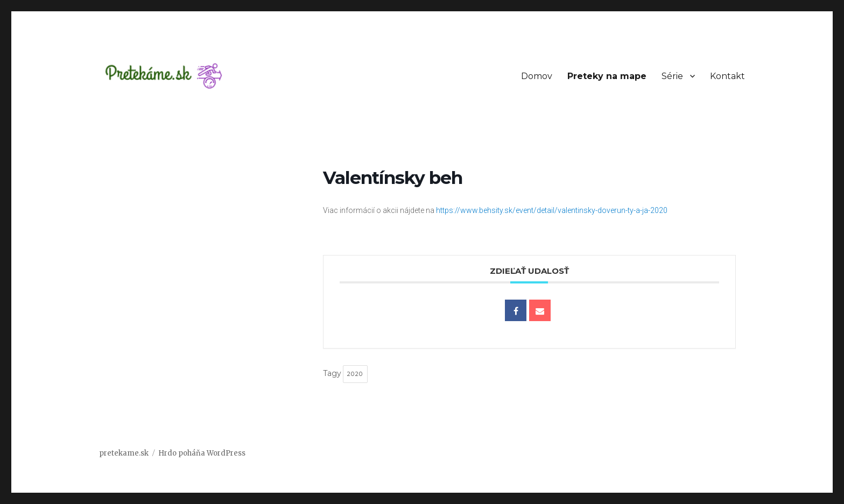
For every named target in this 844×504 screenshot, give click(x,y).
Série (672, 76)
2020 (355, 374)
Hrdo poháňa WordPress (202, 453)
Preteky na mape (607, 76)
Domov (537, 76)
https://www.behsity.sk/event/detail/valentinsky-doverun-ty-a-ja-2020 (552, 210)
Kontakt (727, 76)
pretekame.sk (124, 453)
